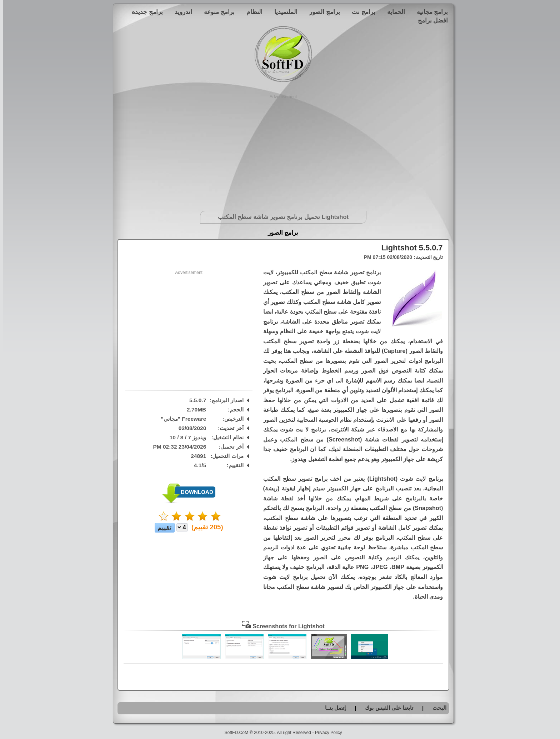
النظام (251, 12)
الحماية (393, 12)
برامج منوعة (216, 12)
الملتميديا (283, 12)
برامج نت (360, 12)
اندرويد (180, 12)
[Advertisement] (280, 150)
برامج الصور (321, 12)
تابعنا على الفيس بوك (386, 708)
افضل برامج (430, 20)
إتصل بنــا (332, 708)
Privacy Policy (325, 733)
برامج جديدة (144, 12)
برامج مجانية (429, 12)
